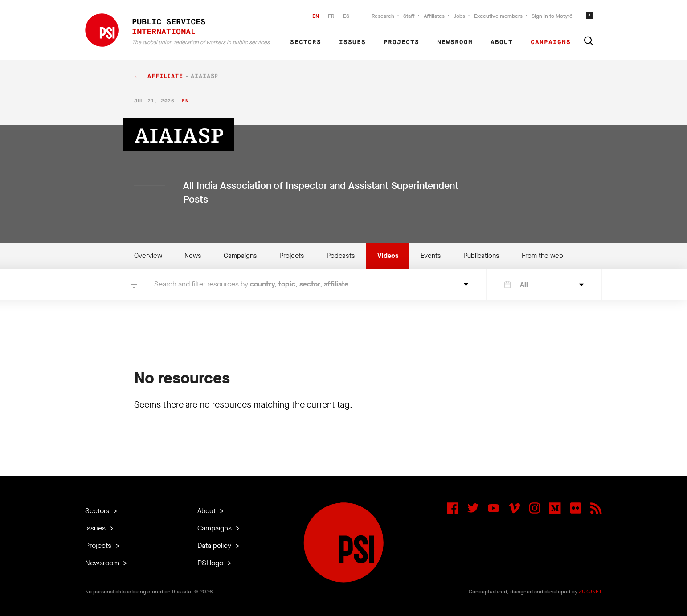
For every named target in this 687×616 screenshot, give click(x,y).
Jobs (459, 16)
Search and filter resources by (251, 284)
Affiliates (434, 16)
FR (331, 16)
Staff (409, 16)
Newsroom (455, 42)
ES (346, 16)
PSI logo (211, 563)
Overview (148, 256)
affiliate (165, 76)
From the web (542, 256)
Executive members (498, 16)
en (185, 101)
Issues (352, 42)
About (502, 42)
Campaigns (551, 42)
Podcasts (341, 256)
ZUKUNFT (590, 592)
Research (383, 16)
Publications (481, 256)
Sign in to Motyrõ (552, 16)
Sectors (306, 42)
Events (431, 256)
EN (316, 16)
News (193, 256)
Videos (388, 256)
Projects (401, 42)
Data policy (215, 545)
